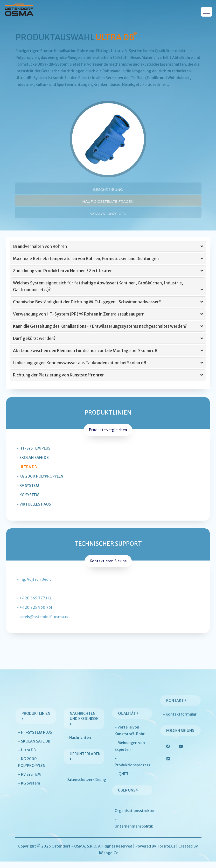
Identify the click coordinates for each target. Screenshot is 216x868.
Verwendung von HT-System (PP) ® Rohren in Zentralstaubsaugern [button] (108, 320)
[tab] (108, 253)
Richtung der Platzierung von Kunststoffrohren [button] (108, 381)
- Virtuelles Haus (34, 511)
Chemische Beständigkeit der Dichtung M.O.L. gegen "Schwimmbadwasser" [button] (108, 308)
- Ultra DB (27, 473)
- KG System (28, 501)
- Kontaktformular (180, 721)
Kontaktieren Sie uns (108, 568)
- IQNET (122, 780)
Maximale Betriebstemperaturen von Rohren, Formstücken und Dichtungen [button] (108, 265)
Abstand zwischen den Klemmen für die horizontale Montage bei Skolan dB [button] (108, 357)
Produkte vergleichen (108, 436)
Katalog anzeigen (108, 217)
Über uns (128, 797)
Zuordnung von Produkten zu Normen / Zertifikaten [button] (108, 277)
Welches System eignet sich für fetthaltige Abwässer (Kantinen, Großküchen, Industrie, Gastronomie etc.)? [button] (108, 293)
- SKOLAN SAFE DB (33, 464)
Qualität (128, 720)
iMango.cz (108, 859)
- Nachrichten (79, 744)
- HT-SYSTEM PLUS (33, 455)
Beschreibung (108, 188)
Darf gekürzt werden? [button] (108, 345)
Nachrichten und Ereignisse (84, 725)
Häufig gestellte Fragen (108, 203)
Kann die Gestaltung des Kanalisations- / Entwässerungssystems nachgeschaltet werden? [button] (108, 333)
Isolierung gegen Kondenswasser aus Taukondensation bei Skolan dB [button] (108, 369)
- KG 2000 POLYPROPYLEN (40, 483)
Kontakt (176, 707)
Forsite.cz (166, 853)
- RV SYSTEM (28, 492)
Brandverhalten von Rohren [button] (108, 253)
